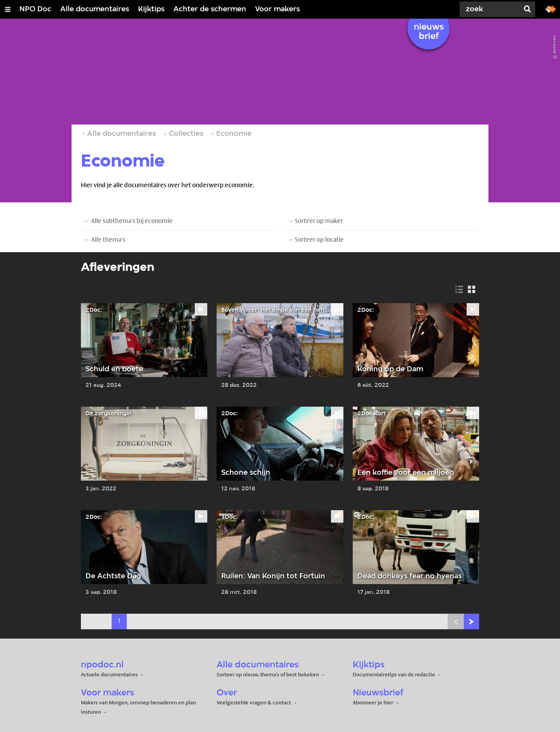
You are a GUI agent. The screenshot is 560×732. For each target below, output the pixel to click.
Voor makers (277, 9)
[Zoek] (490, 9)
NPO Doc (35, 9)
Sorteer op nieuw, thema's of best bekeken (268, 674)
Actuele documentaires (109, 674)
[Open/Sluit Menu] (8, 9)
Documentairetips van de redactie (394, 674)
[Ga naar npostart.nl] (551, 9)
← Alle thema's (105, 240)
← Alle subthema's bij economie (128, 221)
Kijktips (151, 9)
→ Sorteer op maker (315, 221)
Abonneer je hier (374, 702)
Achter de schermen (210, 9)
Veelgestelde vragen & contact (254, 702)
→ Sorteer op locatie (316, 240)
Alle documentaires (95, 9)
